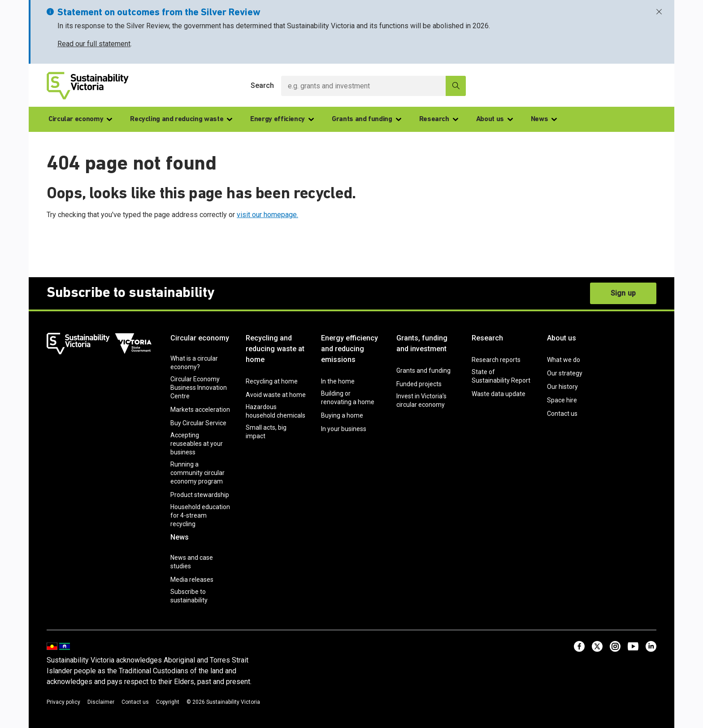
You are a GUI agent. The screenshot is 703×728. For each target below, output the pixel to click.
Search (262, 85)
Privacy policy (63, 702)
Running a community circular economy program (197, 473)
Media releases (192, 580)
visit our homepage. (267, 215)
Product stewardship (200, 495)
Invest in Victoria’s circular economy (421, 400)
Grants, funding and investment (422, 343)
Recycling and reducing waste (181, 119)
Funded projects (419, 384)
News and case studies (192, 562)
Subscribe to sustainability (189, 596)
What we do (564, 360)
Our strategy (565, 373)
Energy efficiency (282, 119)
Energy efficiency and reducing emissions (349, 349)
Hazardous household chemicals (276, 411)
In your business (344, 429)
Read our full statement (94, 44)
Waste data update (499, 394)
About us (495, 119)
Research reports (496, 360)
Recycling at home (272, 381)
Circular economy (80, 119)
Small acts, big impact (266, 432)
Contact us (562, 414)
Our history (562, 387)
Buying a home (342, 415)
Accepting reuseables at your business (197, 444)
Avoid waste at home (276, 395)
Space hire (562, 400)
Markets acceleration (200, 410)
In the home (338, 381)
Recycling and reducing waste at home (275, 349)
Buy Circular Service (198, 423)
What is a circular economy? (194, 363)
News (544, 119)
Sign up (623, 293)
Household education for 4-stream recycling (200, 515)
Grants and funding (367, 119)
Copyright (168, 702)
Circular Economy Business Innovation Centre (199, 388)
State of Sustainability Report (501, 376)
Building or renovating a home (348, 398)
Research (439, 119)
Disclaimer (101, 702)
